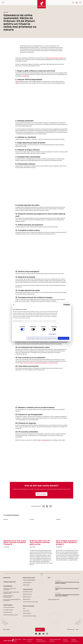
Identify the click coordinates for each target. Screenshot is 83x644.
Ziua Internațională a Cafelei (55, 58)
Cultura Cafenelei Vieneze (30, 616)
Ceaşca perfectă (28, 589)
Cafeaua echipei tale (10, 582)
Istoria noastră (27, 613)
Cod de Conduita (66, 640)
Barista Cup (7, 578)
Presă (25, 640)
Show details (52, 334)
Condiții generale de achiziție (55, 640)
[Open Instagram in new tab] (47, 634)
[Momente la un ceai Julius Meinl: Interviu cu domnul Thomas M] (15, 530)
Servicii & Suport (8, 612)
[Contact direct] (40, 630)
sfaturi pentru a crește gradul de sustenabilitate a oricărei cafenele (39, 363)
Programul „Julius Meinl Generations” (10, 589)
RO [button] (80, 3)
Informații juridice (30, 640)
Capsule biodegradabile (29, 580)
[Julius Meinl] (42, 4)
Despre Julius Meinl (29, 606)
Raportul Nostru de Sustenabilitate (8, 596)
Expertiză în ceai (27, 594)
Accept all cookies (64, 338)
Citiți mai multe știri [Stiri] (53, 600)
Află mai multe (41, 494)
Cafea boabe (26, 585)
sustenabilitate (46, 440)
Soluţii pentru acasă (29, 578)
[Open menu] (3, 3)
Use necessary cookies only (35, 338)
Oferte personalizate (9, 607)
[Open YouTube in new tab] (43, 634)
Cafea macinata (27, 583)
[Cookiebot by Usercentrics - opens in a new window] (64, 305)
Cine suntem (26, 611)
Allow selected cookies (50, 338)
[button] (73, 3)
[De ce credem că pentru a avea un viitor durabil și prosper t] (68, 530)
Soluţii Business (8, 605)
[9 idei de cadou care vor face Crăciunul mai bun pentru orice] (41, 530)
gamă (17, 83)
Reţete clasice (27, 599)
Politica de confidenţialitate (41, 640)
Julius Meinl (26, 76)
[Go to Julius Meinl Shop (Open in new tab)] (77, 3)
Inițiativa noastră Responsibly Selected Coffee (11, 593)
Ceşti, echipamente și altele (11, 615)
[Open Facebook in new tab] (40, 634)
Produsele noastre (8, 610)
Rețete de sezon (27, 597)
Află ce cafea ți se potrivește (30, 602)
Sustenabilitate (8, 586)
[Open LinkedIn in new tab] (36, 634)
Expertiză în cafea (28, 592)
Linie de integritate (74, 640)
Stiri (24, 608)
